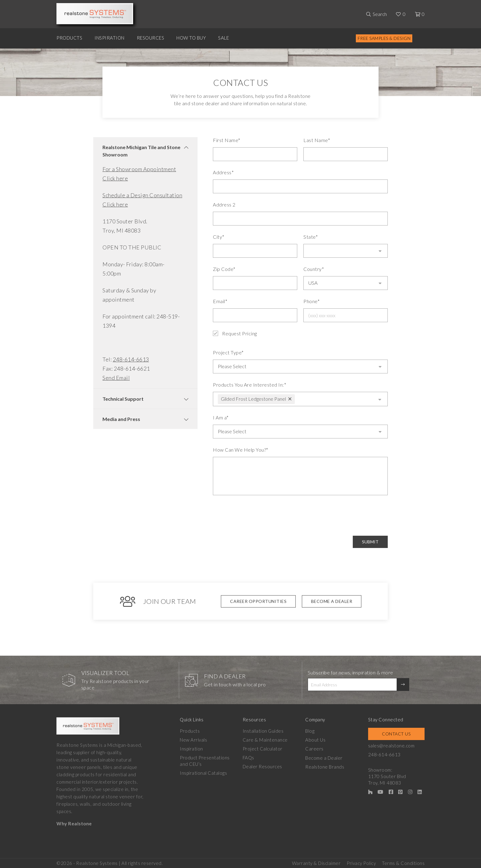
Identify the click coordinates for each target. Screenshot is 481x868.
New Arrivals (193, 739)
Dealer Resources (262, 766)
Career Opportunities (258, 600)
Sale (223, 38)
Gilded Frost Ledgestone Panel (253, 398)
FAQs (248, 757)
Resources (151, 38)
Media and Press (121, 419)
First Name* (227, 140)
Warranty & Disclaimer (316, 862)
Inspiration (110, 38)
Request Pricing (235, 334)
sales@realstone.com (391, 745)
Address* (223, 172)
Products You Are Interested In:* (250, 384)
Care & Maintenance (265, 739)
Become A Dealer (332, 600)
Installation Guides (263, 730)
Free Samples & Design (384, 38)
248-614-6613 (131, 359)
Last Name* (317, 140)
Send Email (116, 378)
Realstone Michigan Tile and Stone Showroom (141, 151)
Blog (310, 730)
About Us (315, 739)
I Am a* (221, 417)
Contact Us (396, 733)
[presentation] (260, 515)
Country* (314, 269)
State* (311, 237)
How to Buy (191, 38)
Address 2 (224, 204)
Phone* (312, 301)
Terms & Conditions (403, 862)
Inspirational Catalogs (203, 772)
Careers (314, 748)
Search (380, 14)
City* (219, 237)
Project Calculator (263, 748)
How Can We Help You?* (241, 449)
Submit (370, 541)
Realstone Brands (325, 766)
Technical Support (123, 399)
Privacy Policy (361, 862)
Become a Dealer (324, 757)
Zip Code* (224, 269)
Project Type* (228, 352)
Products (69, 38)
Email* (220, 301)
